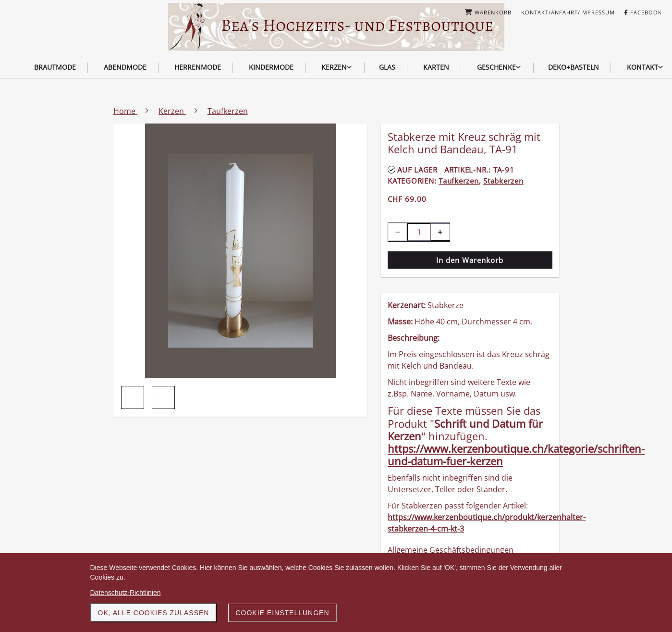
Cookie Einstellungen (282, 613)
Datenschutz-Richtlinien (126, 593)
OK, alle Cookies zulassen (154, 613)
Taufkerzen (459, 181)
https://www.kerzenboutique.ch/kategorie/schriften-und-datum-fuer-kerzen (516, 455)
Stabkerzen (503, 181)
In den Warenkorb (470, 260)
